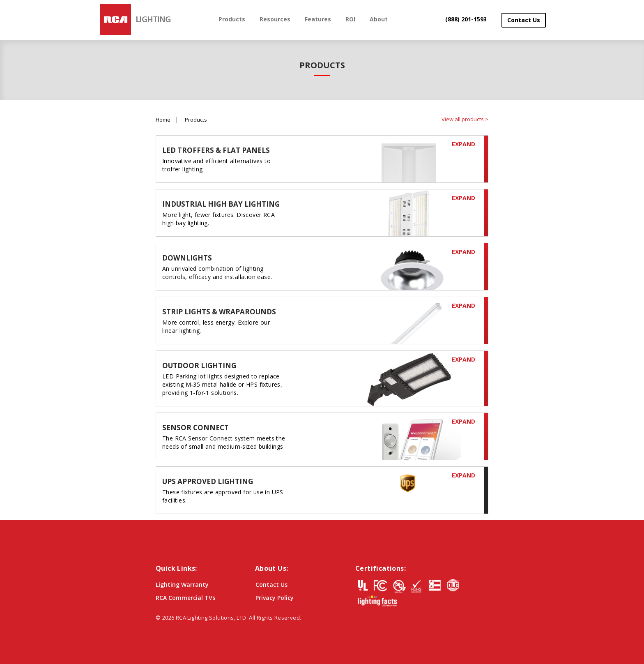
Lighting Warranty (182, 584)
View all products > (465, 119)
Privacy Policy (275, 598)
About (379, 19)
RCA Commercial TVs (185, 598)
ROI (350, 19)
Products (232, 19)
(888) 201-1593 (466, 19)
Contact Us (524, 20)
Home (163, 120)
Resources (275, 19)
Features (318, 19)
